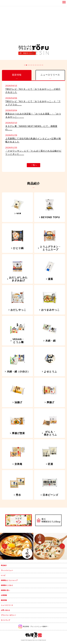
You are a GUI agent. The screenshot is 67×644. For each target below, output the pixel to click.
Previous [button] (5, 546)
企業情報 (4, 595)
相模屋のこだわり (7, 585)
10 (41, 65)
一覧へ (34, 165)
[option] (17, 546)
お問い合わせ (5, 610)
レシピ (3, 575)
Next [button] (62, 546)
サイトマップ (5, 620)
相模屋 (5, 3)
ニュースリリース (7, 605)
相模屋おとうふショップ (9, 580)
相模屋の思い (5, 590)
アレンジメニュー (7, 570)
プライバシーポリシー (8, 615)
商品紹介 (4, 565)
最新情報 (4, 600)
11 (43, 65)
